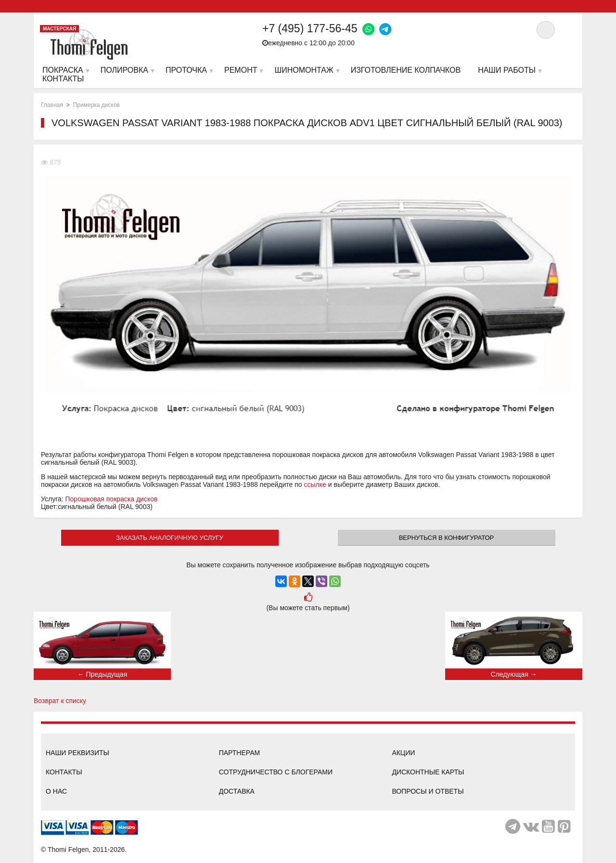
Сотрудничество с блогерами (276, 772)
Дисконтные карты (428, 772)
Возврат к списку (60, 701)
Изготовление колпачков (406, 70)
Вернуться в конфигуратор (447, 538)
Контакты (64, 772)
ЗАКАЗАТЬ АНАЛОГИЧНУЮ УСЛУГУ (170, 538)
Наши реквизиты (77, 753)
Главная (52, 105)
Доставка (237, 791)
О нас (56, 791)
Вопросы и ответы (428, 791)
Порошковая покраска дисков (112, 499)
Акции (403, 753)
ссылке (315, 484)
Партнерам (240, 753)
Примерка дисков (96, 105)
